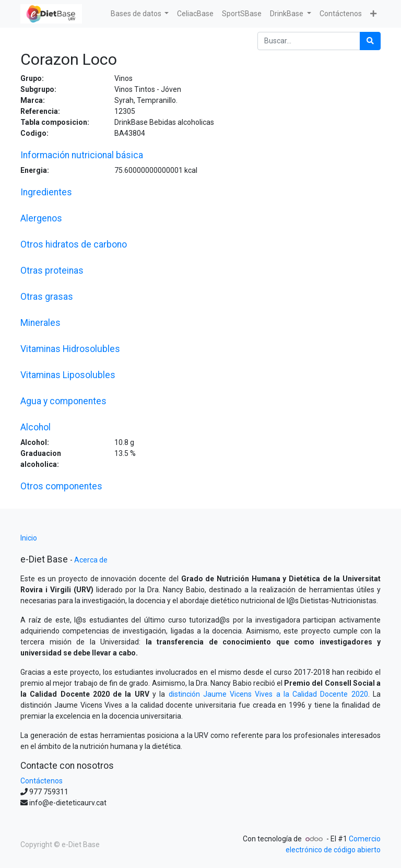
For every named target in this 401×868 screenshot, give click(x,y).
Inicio (29, 538)
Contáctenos (42, 781)
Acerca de (91, 560)
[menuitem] (195, 14)
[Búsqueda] (370, 41)
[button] (373, 14)
